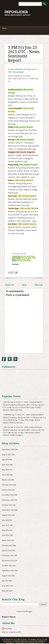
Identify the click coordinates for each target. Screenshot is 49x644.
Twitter (10, 359)
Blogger (29, 611)
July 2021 (5, 581)
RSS (15, 359)
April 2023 (6, 475)
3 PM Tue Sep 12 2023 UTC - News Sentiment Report (22, 402)
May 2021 (6, 591)
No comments (19, 72)
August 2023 (7, 455)
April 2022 (6, 535)
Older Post (38, 285)
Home (24, 285)
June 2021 (6, 586)
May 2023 (6, 470)
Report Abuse (9, 617)
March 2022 (6, 540)
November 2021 (8, 561)
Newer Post (10, 285)
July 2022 (5, 520)
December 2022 (8, 495)
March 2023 (6, 480)
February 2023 (7, 485)
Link (10, 105)
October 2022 (7, 505)
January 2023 (7, 490)
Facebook (4, 359)
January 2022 (7, 550)
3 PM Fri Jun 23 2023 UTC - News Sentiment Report (24, 54)
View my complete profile (11, 632)
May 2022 (6, 530)
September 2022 (8, 510)
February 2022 (7, 545)
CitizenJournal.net (20, 641)
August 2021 (7, 576)
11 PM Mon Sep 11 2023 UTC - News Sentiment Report (23, 415)
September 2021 (8, 571)
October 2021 (7, 566)
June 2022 (6, 525)
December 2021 (8, 555)
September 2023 (8, 449)
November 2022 (8, 500)
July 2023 (5, 460)
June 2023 (6, 465)
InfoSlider (16, 12)
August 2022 (7, 515)
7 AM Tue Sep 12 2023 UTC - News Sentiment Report (23, 427)
